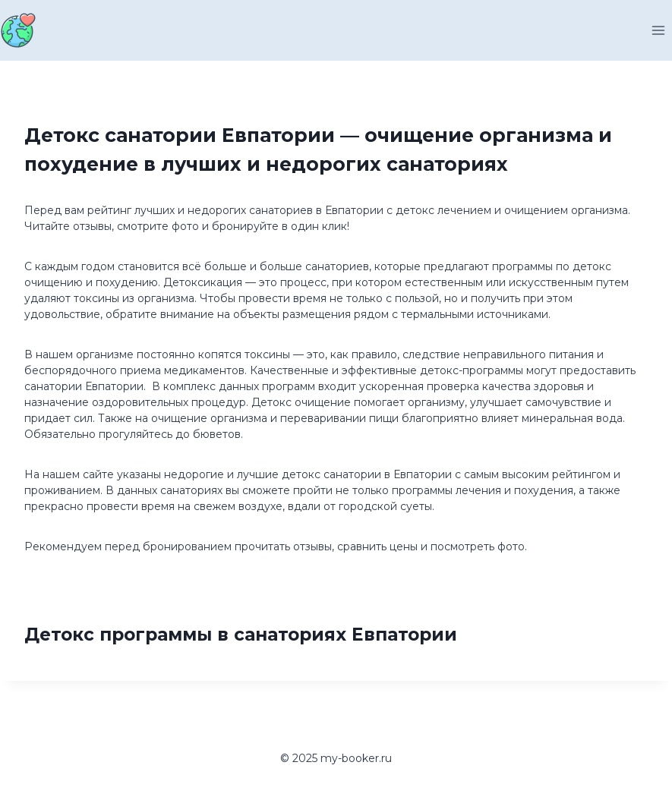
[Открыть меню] (658, 30)
